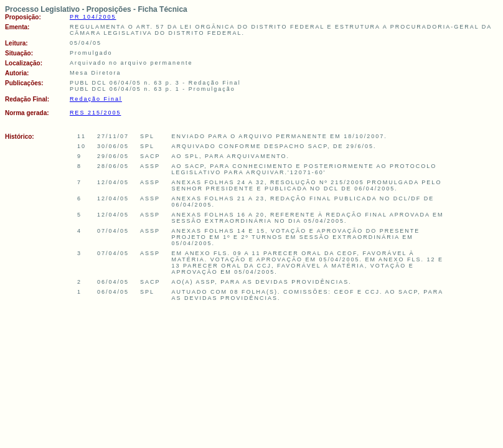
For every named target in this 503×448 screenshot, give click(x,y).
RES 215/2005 (96, 113)
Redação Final (96, 99)
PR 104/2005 (93, 17)
